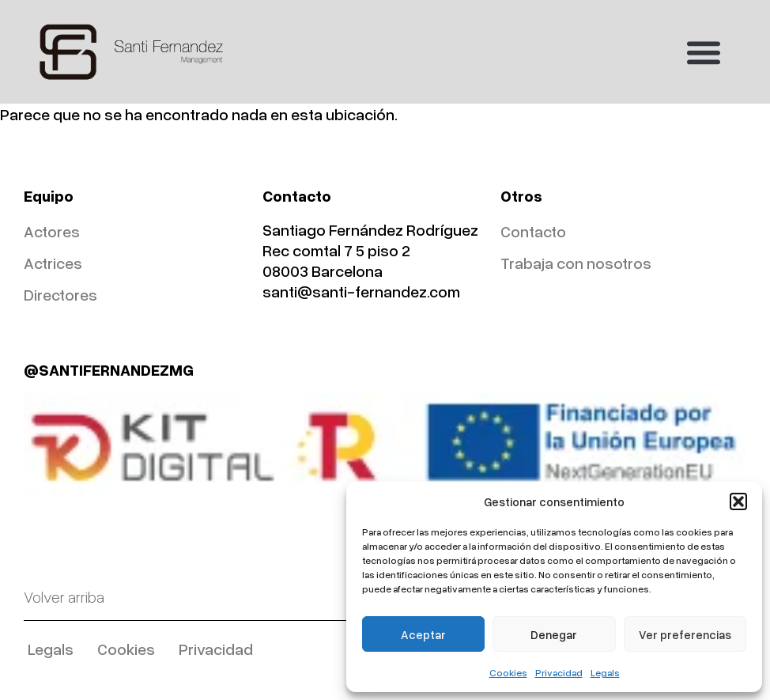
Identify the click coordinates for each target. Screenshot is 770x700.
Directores (60, 294)
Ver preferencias (685, 634)
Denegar (554, 634)
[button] (738, 501)
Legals (605, 673)
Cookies (508, 673)
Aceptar (423, 634)
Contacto (533, 231)
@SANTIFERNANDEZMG (109, 369)
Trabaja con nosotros (576, 263)
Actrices (53, 263)
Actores (52, 231)
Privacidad (559, 673)
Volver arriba (64, 596)
